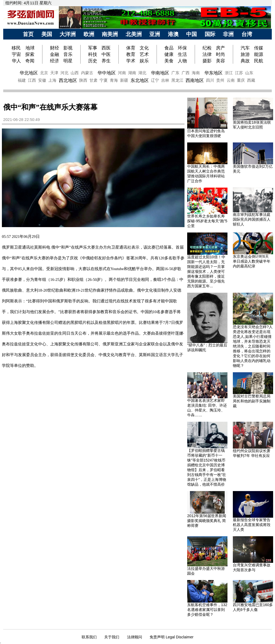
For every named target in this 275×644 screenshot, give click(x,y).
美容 (220, 61)
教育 (131, 54)
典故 (245, 61)
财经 (55, 48)
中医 (106, 54)
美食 (169, 61)
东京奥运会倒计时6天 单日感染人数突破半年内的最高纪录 (252, 261)
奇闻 (30, 61)
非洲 (228, 34)
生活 (182, 54)
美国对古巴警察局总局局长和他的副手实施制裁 (252, 401)
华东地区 (214, 73)
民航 (259, 61)
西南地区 (195, 80)
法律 (207, 54)
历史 (93, 61)
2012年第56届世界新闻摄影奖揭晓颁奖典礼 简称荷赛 (207, 521)
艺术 (144, 54)
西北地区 (68, 80)
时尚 (220, 54)
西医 (106, 48)
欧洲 (89, 34)
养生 (106, 61)
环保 (182, 48)
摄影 (207, 61)
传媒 (259, 48)
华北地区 (29, 73)
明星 (68, 61)
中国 (191, 34)
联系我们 (89, 637)
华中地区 (107, 73)
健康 (169, 54)
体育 (131, 48)
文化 (144, 48)
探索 (30, 54)
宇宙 (16, 54)
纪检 (207, 48)
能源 (259, 54)
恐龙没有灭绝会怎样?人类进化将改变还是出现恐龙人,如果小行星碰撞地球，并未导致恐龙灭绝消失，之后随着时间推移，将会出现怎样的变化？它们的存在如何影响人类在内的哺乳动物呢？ (253, 346)
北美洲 (134, 34)
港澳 (173, 34)
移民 (17, 48)
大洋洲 (68, 34)
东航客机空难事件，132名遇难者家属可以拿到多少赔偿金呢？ (207, 610)
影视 (68, 48)
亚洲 (155, 34)
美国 (47, 34)
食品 (169, 48)
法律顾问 (135, 637)
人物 (182, 61)
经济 (55, 61)
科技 (93, 54)
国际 (210, 34)
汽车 (245, 48)
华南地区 (160, 73)
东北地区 (140, 80)
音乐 (68, 54)
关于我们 (112, 637)
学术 (131, 61)
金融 (55, 54)
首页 (28, 34)
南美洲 (110, 34)
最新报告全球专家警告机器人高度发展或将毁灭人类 (252, 525)
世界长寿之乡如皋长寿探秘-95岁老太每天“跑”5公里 (207, 221)
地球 (30, 48)
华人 (16, 61)
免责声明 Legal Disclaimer (171, 637)
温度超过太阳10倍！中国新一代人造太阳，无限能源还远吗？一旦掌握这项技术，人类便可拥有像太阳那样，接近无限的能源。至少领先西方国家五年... (206, 271)
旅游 (245, 54)
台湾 (247, 34)
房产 (220, 48)
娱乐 (144, 61)
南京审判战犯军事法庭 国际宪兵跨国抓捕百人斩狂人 (252, 219)
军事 (93, 48)
